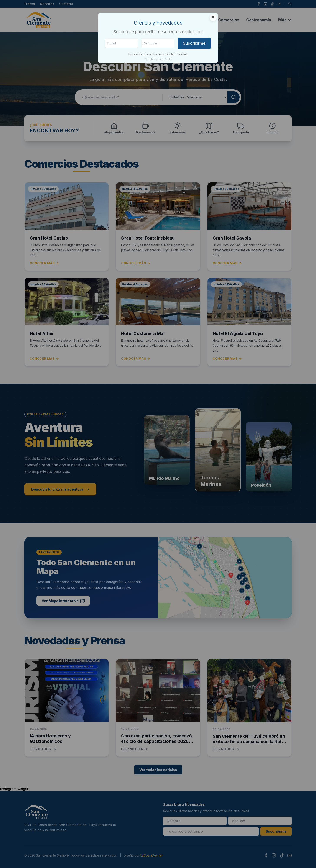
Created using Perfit (158, 59)
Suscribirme (194, 43)
